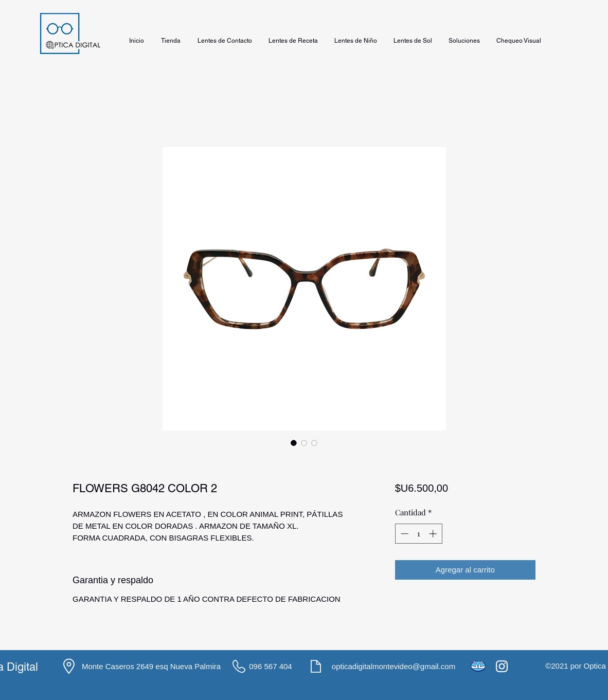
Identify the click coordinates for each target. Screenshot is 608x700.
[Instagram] (502, 666)
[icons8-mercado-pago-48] (478, 666)
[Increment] (434, 534)
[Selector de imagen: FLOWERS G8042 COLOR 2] (294, 443)
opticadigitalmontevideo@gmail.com (394, 666)
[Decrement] (404, 534)
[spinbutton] (418, 534)
